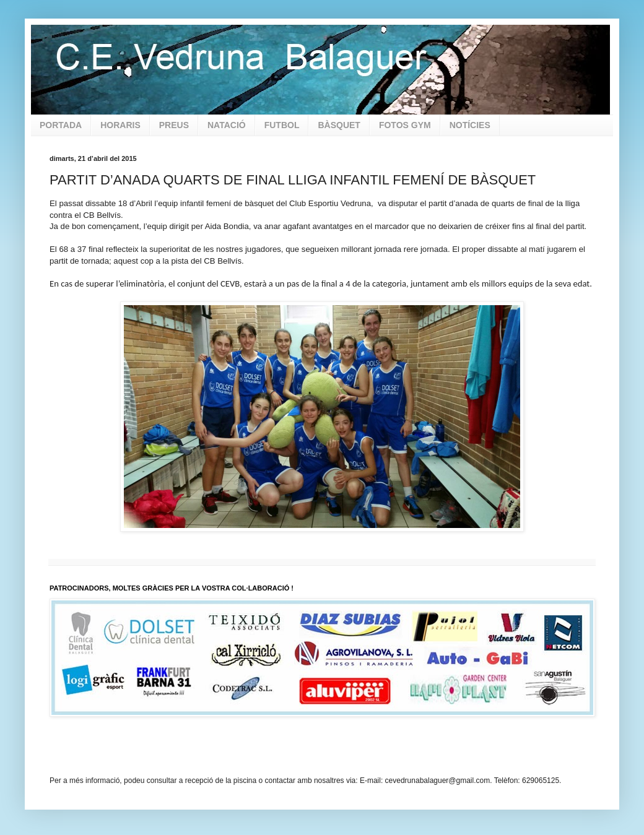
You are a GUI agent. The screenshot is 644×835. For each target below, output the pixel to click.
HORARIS (120, 125)
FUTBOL (282, 125)
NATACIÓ (227, 125)
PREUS (174, 125)
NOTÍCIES (470, 125)
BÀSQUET (339, 125)
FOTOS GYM (405, 125)
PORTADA (61, 125)
